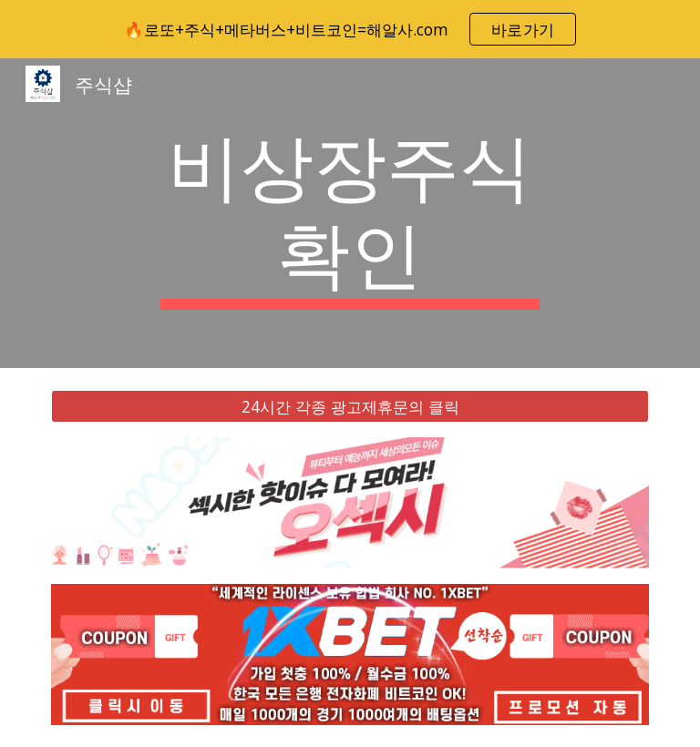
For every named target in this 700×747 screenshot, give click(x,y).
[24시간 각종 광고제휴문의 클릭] (350, 407)
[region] (350, 29)
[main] (350, 213)
